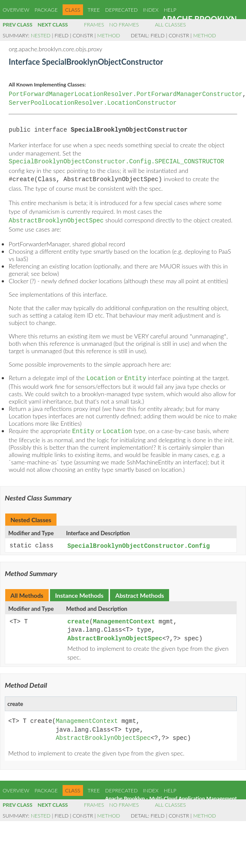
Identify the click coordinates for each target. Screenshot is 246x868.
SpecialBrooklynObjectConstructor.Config (139, 543)
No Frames (124, 25)
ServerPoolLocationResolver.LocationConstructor (93, 103)
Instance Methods (79, 592)
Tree (94, 10)
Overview (16, 10)
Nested (41, 35)
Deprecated (121, 10)
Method (109, 35)
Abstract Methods (140, 592)
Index (151, 10)
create (78, 619)
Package (46, 10)
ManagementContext (124, 619)
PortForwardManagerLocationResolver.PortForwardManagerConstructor (126, 94)
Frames (94, 25)
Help (170, 10)
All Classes (170, 25)
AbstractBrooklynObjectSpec (115, 636)
